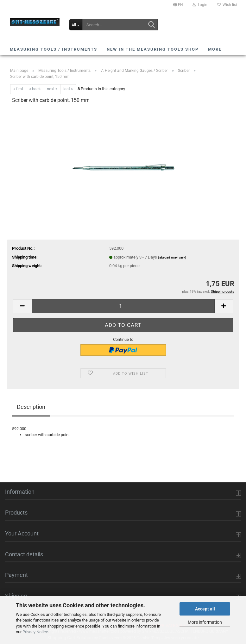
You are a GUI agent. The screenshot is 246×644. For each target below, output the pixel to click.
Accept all (205, 609)
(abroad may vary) (172, 257)
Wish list (227, 5)
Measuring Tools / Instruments (54, 49)
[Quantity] (123, 306)
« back (35, 89)
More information (205, 622)
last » (68, 89)
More (215, 49)
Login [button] (200, 5)
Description (31, 407)
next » (52, 89)
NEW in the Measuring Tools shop (153, 49)
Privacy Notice (35, 632)
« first (18, 89)
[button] (178, 5)
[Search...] (76, 25)
